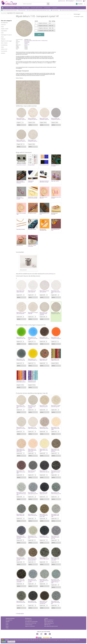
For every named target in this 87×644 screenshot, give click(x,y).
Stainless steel (4, 49)
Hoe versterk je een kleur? (44, 165)
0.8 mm (26, 46)
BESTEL (39, 35)
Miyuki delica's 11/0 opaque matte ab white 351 (56, 292)
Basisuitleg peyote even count (55, 230)
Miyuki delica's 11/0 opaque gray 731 (32, 471)
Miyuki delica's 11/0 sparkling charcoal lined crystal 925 (21, 537)
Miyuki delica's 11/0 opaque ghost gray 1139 (33, 493)
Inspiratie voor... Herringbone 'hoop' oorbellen (20, 198)
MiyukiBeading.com (51, 274)
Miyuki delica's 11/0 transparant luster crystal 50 (32, 407)
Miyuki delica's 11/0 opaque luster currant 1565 (21, 472)
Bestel (19, 125)
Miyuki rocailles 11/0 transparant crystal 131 (21, 141)
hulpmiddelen (4, 31)
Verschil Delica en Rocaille (21, 165)
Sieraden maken (25, 8)
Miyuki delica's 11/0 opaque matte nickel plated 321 (55, 450)
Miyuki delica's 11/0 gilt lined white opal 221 (56, 406)
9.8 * (77, 10)
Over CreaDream (29, 620)
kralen (2, 33)
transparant (27, 42)
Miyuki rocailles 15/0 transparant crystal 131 (56, 119)
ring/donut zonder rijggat (6, 41)
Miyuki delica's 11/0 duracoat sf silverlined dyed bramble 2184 (32, 559)
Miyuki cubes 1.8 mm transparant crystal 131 (44, 119)
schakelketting (4, 45)
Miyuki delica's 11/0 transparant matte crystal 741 (43, 314)
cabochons (3, 25)
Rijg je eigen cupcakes (55, 181)
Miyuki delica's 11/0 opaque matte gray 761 (33, 515)
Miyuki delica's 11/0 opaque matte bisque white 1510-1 (32, 450)
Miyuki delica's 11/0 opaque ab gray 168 (20, 515)
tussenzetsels (4, 51)
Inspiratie (55, 8)
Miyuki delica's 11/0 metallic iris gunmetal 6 (44, 537)
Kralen (7, 625)
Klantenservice (79, 1)
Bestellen (79, 4)
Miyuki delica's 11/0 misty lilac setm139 (32, 381)
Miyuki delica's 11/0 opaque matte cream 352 (44, 450)
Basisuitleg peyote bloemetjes (54, 214)
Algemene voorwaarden (30, 626)
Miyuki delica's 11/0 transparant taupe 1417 (44, 338)
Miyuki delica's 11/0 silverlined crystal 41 (44, 406)
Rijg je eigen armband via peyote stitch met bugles (44, 181)
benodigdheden (4, 23)
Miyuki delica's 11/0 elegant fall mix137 (43, 360)
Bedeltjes (8, 622)
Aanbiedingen (47, 8)
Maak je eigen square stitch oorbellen (56, 198)
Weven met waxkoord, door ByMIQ (55, 165)
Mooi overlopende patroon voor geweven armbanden (21, 182)
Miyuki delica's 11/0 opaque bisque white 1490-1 (55, 429)
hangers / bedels (5, 29)
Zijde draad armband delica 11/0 (43, 198)
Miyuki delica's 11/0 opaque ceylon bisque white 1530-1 (21, 450)
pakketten (3, 39)
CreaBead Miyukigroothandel (51, 626)
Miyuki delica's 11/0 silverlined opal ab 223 (44, 428)
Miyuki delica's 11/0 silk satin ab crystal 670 (21, 313)
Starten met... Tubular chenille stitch (32, 246)
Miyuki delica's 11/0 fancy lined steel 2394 (32, 602)
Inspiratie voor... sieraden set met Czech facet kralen (33, 198)
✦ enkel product (44, 40)
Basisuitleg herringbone (21, 229)
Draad (7, 623)
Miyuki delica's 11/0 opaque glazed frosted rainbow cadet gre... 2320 (56, 581)
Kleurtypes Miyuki (31, 165)
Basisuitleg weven (20, 245)
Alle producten (4, 13)
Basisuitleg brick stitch (32, 229)
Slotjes (7, 628)
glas (25, 40)
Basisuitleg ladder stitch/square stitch (43, 230)
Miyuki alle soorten (37, 40)
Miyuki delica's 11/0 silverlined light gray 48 (44, 558)
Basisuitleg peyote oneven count (44, 214)
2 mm (26, 45)
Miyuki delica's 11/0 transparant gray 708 (21, 360)
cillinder (26, 44)
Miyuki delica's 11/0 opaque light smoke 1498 (55, 515)
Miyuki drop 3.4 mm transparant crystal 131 (21, 119)
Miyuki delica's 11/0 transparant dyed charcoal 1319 (43, 602)
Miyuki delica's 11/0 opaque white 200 (20, 291)
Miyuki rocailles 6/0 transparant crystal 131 (33, 119)
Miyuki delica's (29, 40)
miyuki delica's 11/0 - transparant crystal (15, 13)
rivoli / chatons (4, 43)
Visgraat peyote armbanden (31, 181)
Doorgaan (4, 642)
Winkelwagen (77, 14)
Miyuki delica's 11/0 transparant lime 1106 (21, 338)
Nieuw (18, 8)
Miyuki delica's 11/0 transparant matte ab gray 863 (32, 581)
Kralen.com (47, 625)
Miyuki (7, 626)
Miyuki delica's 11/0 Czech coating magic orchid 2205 (21, 581)
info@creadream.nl (49, 620)
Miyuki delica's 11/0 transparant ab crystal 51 (21, 429)
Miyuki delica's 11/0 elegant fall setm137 (55, 360)
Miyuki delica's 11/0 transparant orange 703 (56, 338)
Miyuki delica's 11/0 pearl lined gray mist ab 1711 (33, 537)
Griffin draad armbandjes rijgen (21, 214)
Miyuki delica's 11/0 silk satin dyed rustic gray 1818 (56, 472)
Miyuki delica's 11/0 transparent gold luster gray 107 (21, 559)
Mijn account (62, 1)
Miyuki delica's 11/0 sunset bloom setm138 (21, 381)
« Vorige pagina (20, 613)
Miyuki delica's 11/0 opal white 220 (33, 313)
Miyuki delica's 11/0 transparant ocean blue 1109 (33, 338)
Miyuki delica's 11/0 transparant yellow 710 (33, 360)
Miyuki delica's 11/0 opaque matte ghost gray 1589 (55, 537)
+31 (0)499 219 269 (49, 622)
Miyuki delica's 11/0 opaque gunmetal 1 (43, 493)
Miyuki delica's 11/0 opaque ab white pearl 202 (21, 407)
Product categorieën (10, 8)
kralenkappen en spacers (6, 35)
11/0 (28, 45)
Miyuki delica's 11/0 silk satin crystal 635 (44, 291)
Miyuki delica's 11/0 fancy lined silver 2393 (21, 602)
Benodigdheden (9, 620)
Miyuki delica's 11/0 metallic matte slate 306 (44, 471)
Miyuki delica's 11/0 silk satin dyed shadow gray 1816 (21, 494)
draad (2, 27)
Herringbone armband (32, 213)
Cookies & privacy (29, 625)
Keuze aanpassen (11, 642)
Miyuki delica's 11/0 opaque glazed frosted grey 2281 (44, 581)
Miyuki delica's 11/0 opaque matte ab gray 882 (56, 602)
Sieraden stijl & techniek (37, 8)
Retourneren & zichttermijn (31, 623)
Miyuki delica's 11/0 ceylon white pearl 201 (33, 428)
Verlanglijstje (71, 1)
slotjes (2, 47)
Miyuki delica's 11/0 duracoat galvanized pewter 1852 (44, 515)
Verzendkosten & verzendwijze (31, 622)
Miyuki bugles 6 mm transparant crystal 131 (33, 141)
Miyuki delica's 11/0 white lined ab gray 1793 (56, 493)
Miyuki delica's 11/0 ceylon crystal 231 (32, 291)
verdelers (3, 53)
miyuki (2, 37)
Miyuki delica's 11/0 (55, 313)
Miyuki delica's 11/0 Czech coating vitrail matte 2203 (55, 559)
